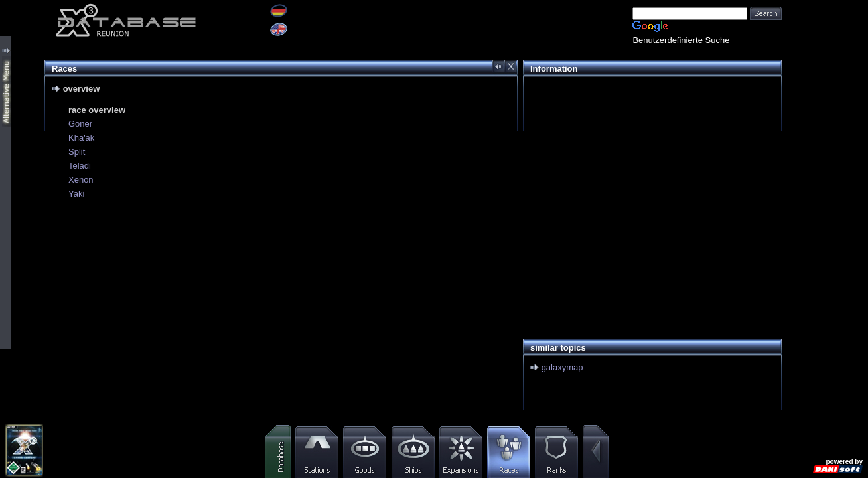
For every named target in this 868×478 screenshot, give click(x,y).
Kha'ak (81, 138)
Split (77, 152)
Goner (80, 124)
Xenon (81, 180)
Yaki (76, 194)
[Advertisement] (649, 177)
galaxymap (562, 367)
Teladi (80, 166)
